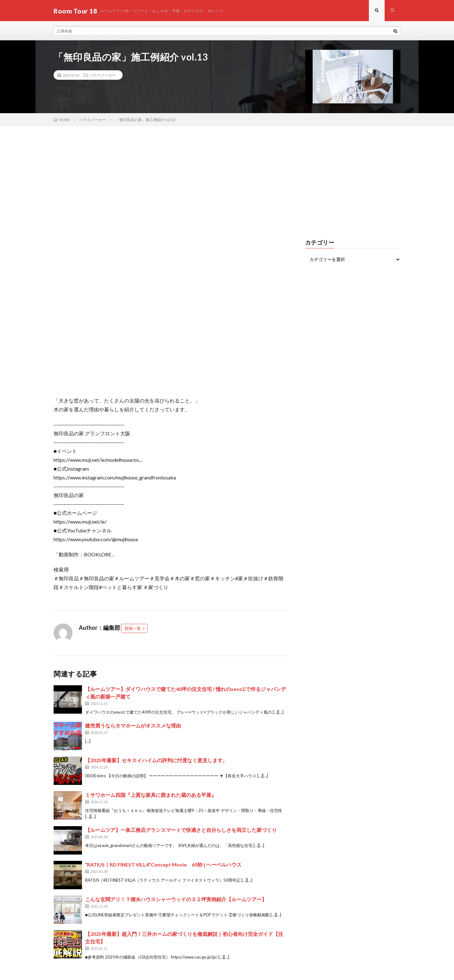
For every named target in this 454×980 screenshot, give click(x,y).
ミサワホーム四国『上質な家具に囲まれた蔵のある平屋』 (151, 795)
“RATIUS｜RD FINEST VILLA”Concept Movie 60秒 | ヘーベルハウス (163, 865)
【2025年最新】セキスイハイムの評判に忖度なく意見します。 (156, 761)
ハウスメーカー (102, 76)
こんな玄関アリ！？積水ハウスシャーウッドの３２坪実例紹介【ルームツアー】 (176, 900)
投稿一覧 (133, 629)
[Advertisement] (227, 174)
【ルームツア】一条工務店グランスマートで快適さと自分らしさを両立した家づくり (181, 830)
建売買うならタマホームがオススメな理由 (133, 726)
